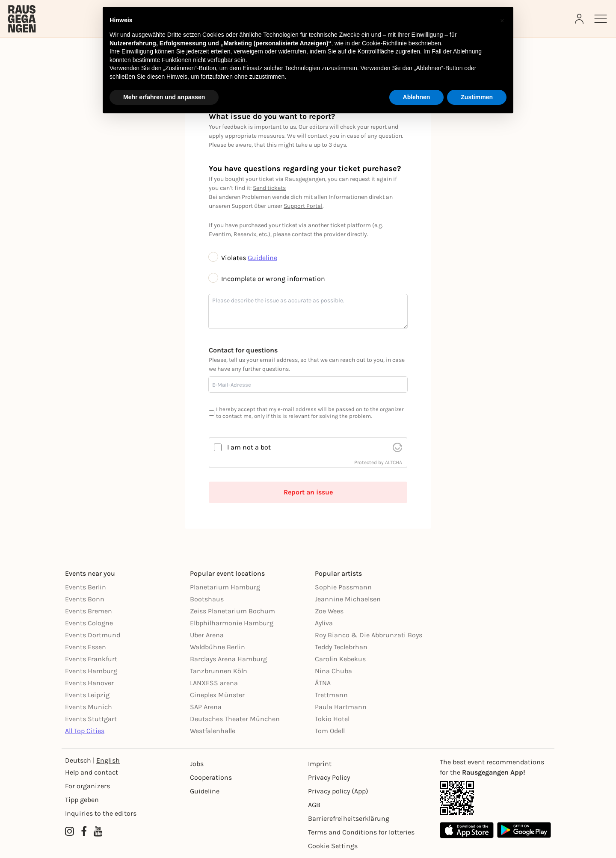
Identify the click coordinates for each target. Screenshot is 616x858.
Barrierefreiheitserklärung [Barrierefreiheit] (349, 818)
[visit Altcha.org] (397, 447)
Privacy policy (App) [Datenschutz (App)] (338, 791)
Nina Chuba (333, 671)
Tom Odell (330, 731)
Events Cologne (89, 623)
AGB (314, 805)
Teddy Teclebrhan (341, 647)
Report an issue (308, 492)
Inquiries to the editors (101, 813)
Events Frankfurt (91, 659)
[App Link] (495, 798)
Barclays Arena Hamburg (228, 659)
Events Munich (89, 707)
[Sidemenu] (601, 19)
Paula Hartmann (341, 707)
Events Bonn (85, 599)
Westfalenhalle (213, 731)
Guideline (262, 258)
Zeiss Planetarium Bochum (232, 611)
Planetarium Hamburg (225, 587)
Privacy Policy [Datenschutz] (329, 777)
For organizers (87, 786)
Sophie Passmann (343, 587)
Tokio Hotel (332, 719)
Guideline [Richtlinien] (205, 791)
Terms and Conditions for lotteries (361, 832)
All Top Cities (85, 731)
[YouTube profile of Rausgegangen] (98, 831)
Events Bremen (89, 611)
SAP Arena (206, 707)
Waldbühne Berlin (218, 647)
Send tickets (269, 188)
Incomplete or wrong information (267, 279)
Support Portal (303, 206)
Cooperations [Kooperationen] (211, 777)
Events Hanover (89, 683)
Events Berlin (86, 587)
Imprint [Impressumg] (320, 764)
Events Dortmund (93, 635)
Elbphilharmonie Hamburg (232, 623)
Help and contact (92, 772)
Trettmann (331, 695)
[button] (502, 21)
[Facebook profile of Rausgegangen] (84, 831)
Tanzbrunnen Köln (219, 671)
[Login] (580, 19)
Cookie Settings (333, 846)
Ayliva (324, 623)
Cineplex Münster (217, 695)
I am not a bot (249, 447)
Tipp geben (82, 800)
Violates (228, 258)
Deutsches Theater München (235, 719)
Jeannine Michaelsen (348, 599)
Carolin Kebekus (340, 659)
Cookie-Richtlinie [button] (384, 43)
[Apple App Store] (467, 830)
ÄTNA (323, 683)
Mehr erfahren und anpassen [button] (164, 97)
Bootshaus (207, 599)
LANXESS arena (214, 683)
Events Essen (86, 647)
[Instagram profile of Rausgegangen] (70, 831)
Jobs (197, 764)
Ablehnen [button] (417, 97)
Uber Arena (207, 635)
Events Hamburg (91, 671)
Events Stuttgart (91, 719)
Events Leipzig (87, 695)
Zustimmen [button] (477, 97)
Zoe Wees (329, 611)
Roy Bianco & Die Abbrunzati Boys (369, 635)
